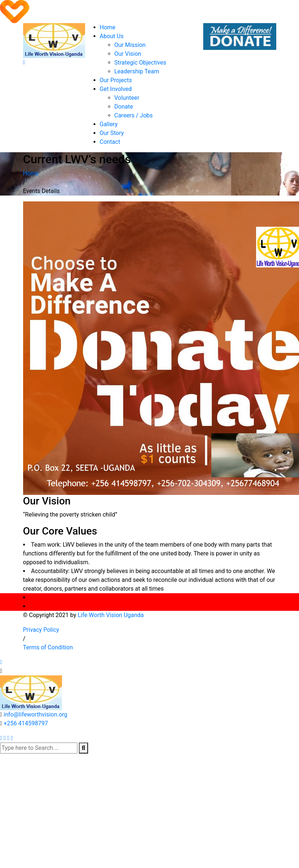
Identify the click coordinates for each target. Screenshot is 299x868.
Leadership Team (137, 71)
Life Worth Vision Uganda (111, 615)
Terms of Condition (48, 647)
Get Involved (116, 89)
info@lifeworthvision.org (36, 714)
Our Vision (128, 54)
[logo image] (31, 692)
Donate (124, 107)
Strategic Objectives (141, 63)
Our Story (112, 133)
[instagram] (12, 738)
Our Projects (116, 80)
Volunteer (127, 98)
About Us (112, 36)
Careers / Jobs (134, 115)
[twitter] (1, 738)
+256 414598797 (26, 723)
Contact (110, 142)
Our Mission (130, 45)
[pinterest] (8, 738)
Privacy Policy (41, 630)
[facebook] (5, 738)
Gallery (109, 124)
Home (108, 27)
